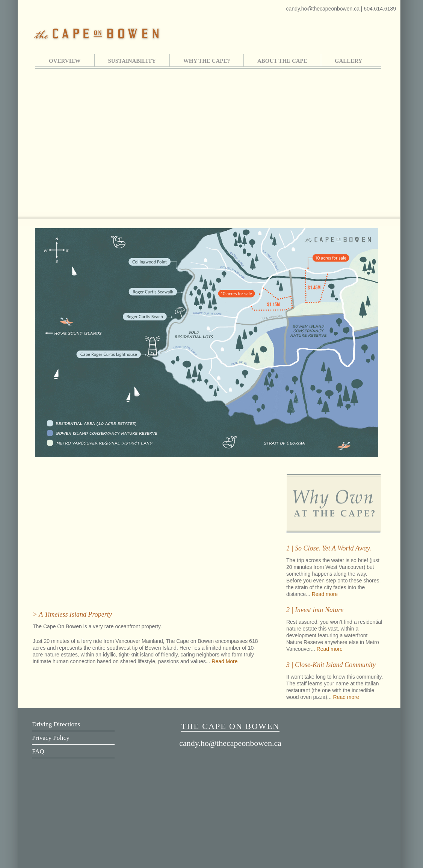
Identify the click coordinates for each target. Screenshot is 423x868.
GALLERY (349, 61)
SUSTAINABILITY (132, 61)
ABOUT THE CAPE (282, 61)
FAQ (38, 751)
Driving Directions (56, 724)
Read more (325, 594)
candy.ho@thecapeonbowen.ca (324, 9)
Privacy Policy (51, 738)
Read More (224, 661)
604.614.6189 (380, 9)
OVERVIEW (65, 61)
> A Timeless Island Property (72, 614)
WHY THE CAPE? (207, 61)
